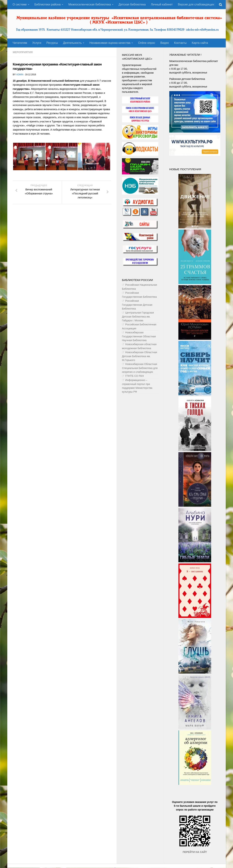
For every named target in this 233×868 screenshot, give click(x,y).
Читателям (20, 43)
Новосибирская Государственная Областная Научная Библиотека (139, 337)
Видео (164, 43)
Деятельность (72, 43)
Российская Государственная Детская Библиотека (137, 305)
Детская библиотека (132, 4)
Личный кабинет (162, 4)
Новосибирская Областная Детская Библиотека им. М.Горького (140, 356)
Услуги (37, 43)
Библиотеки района (48, 4)
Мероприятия (23, 52)
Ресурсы (52, 43)
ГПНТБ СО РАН (135, 376)
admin (20, 75)
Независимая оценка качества (110, 43)
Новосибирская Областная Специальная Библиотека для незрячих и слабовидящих (140, 368)
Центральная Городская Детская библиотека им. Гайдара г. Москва (138, 317)
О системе (20, 4)
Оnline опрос (147, 43)
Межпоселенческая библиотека (90, 4)
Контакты (180, 43)
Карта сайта (200, 43)
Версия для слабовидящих (196, 4)
